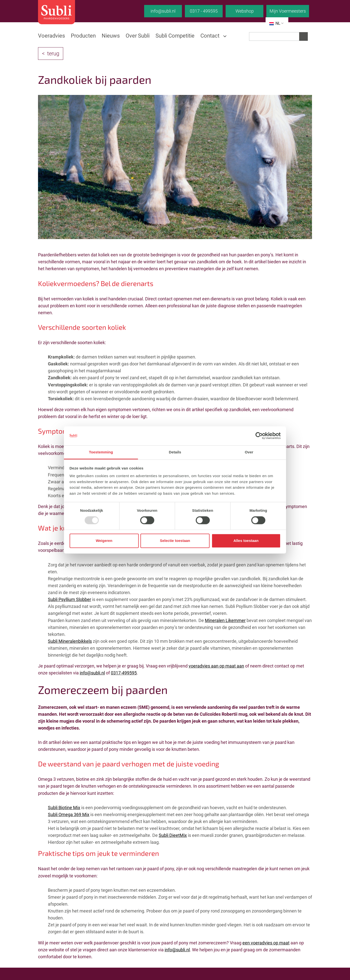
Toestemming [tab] (101, 452)
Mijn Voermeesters (288, 11)
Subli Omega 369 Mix (69, 814)
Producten (83, 36)
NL (275, 23)
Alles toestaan (246, 541)
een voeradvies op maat (266, 943)
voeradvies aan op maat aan (216, 666)
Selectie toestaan (175, 541)
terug (53, 54)
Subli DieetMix (173, 835)
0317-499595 (124, 673)
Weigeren (104, 541)
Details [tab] (175, 452)
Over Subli (138, 36)
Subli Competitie (175, 36)
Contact (210, 36)
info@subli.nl (163, 11)
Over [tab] (249, 452)
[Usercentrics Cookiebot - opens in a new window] (259, 436)
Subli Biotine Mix (64, 808)
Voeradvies (51, 36)
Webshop (245, 11)
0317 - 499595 (204, 11)
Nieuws (111, 36)
